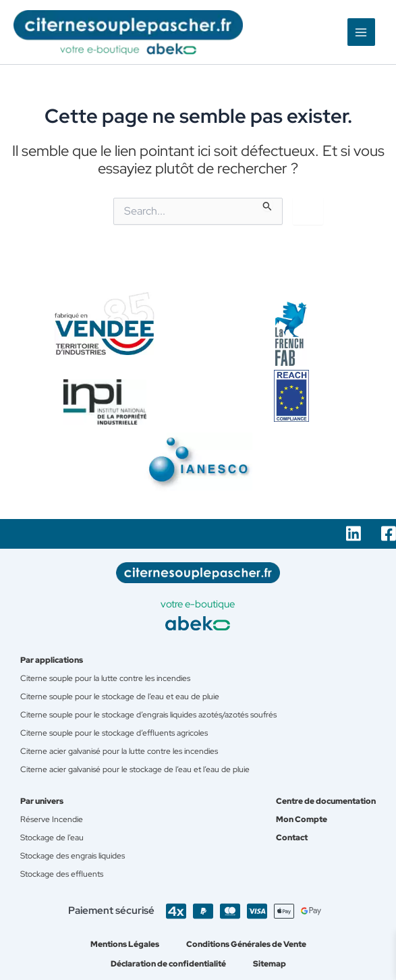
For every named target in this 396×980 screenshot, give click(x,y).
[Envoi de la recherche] (267, 206)
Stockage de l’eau (52, 837)
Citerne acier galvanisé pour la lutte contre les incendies (119, 751)
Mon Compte (302, 819)
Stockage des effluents (62, 874)
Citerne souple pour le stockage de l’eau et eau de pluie (120, 696)
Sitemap (270, 963)
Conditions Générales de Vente (246, 944)
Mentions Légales (125, 944)
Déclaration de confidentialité (168, 963)
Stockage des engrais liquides (73, 855)
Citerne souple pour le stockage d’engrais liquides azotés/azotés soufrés (148, 714)
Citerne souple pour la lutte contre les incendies (105, 678)
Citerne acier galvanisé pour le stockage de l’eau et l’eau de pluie (135, 769)
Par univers (42, 801)
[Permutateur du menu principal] (362, 32)
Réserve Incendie (52, 819)
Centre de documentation (326, 801)
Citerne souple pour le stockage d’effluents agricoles (114, 733)
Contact (292, 837)
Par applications (52, 660)
